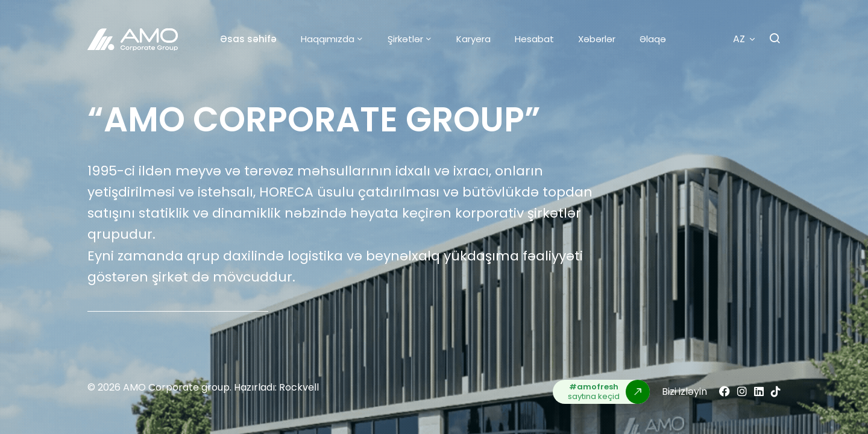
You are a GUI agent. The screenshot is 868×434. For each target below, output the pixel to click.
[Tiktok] (776, 392)
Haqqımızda (328, 39)
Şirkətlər (405, 39)
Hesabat (534, 39)
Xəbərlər (597, 39)
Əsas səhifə (248, 39)
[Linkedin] (759, 392)
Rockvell (299, 387)
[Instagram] (742, 392)
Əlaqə (653, 39)
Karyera (473, 39)
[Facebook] (725, 392)
